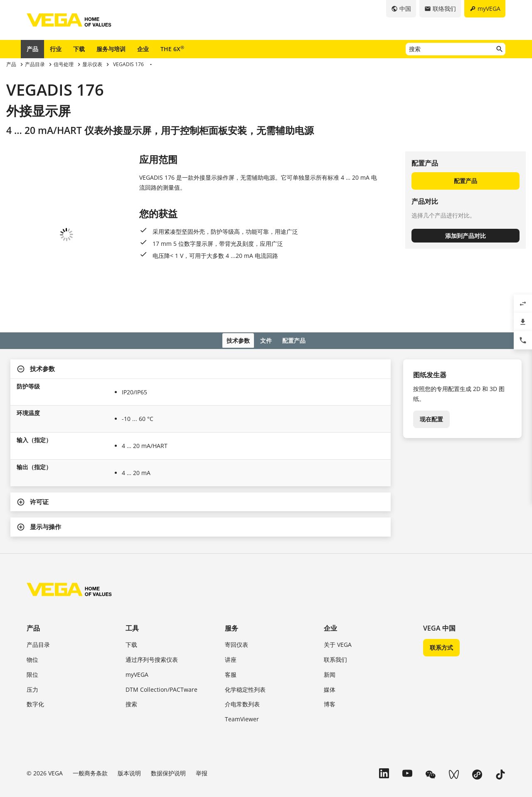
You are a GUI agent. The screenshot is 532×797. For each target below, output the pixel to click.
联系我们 (335, 606)
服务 (232, 574)
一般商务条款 (90, 719)
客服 (231, 621)
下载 (79, 49)
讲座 (231, 606)
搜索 (131, 651)
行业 (56, 49)
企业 (143, 49)
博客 (330, 651)
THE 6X (172, 49)
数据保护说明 (168, 719)
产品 (32, 49)
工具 (132, 574)
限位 (32, 621)
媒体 (330, 636)
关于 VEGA (338, 591)
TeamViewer (242, 665)
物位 (32, 606)
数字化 (35, 651)
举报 (202, 719)
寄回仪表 (236, 591)
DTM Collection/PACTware (161, 636)
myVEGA (137, 621)
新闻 (330, 621)
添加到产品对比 (465, 236)
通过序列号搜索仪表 (152, 606)
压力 (32, 636)
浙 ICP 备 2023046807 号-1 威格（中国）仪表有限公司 (88, 748)
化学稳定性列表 (245, 636)
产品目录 (38, 591)
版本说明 (129, 719)
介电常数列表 (242, 651)
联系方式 (441, 594)
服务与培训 (111, 49)
